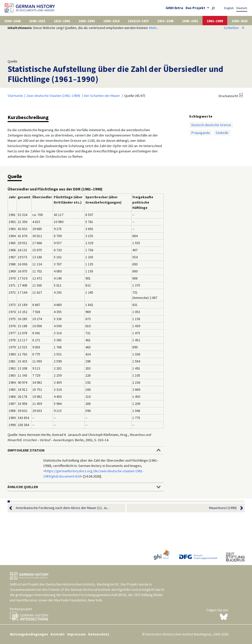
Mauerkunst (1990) (223, 508)
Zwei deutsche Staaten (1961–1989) (53, 96)
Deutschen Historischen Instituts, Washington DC (83, 584)
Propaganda (201, 133)
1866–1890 (87, 21)
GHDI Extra (174, 8)
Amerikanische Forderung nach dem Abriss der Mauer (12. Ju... (62, 508)
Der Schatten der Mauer (102, 96)
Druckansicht (228, 96)
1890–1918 (111, 21)
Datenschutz (99, 634)
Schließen (234, 28)
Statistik (222, 133)
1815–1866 (62, 21)
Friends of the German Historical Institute (80, 590)
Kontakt (58, 634)
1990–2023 (240, 21)
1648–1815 (37, 21)
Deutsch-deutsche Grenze (211, 125)
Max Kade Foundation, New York (78, 600)
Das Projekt (196, 8)
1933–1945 (165, 21)
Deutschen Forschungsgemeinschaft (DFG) (94, 595)
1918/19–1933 (138, 21)
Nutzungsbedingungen (29, 634)
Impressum (76, 634)
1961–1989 (215, 21)
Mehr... (154, 28)
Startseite (15, 96)
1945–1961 (190, 21)
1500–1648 (12, 21)
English (229, 8)
